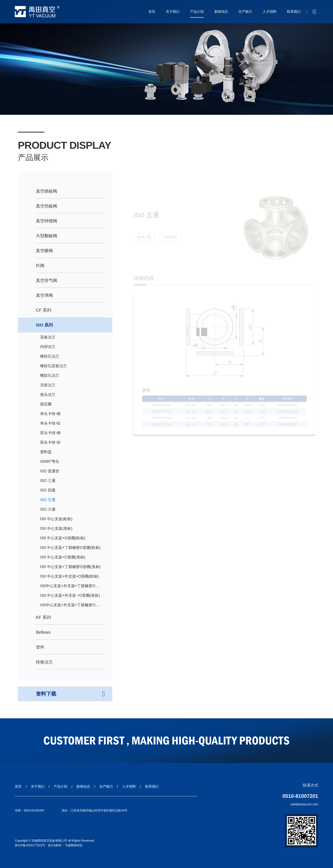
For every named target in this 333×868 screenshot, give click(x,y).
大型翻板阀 (47, 236)
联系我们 (294, 12)
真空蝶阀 (44, 251)
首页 (152, 12)
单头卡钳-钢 (50, 414)
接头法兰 (48, 395)
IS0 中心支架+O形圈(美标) (63, 557)
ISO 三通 (48, 481)
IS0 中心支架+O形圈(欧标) (63, 538)
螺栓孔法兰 (50, 356)
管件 (40, 647)
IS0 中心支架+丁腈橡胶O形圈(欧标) (70, 548)
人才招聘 (270, 12)
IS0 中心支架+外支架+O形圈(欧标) (70, 576)
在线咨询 (170, 239)
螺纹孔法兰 (50, 375)
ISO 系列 (44, 325)
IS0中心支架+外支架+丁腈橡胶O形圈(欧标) (70, 587)
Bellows (43, 632)
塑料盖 (46, 452)
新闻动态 (221, 12)
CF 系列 (44, 310)
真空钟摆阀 (47, 221)
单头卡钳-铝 (50, 423)
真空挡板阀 (47, 206)
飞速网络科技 (73, 845)
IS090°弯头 (50, 462)
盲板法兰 (48, 337)
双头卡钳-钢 (50, 433)
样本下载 (144, 239)
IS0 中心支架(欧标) (56, 519)
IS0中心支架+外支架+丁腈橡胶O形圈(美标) (70, 606)
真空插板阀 (47, 191)
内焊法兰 (48, 347)
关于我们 (173, 12)
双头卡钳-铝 (50, 442)
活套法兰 (48, 385)
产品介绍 (197, 12)
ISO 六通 (48, 509)
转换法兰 (44, 662)
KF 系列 (43, 617)
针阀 (40, 266)
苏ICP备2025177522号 (30, 845)
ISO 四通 (48, 490)
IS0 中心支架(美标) (56, 528)
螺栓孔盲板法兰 (54, 366)
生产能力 (245, 12)
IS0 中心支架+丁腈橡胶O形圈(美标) (70, 567)
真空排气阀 (47, 280)
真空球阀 (44, 295)
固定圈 (46, 404)
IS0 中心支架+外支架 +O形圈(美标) (70, 595)
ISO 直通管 (50, 471)
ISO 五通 (48, 500)
